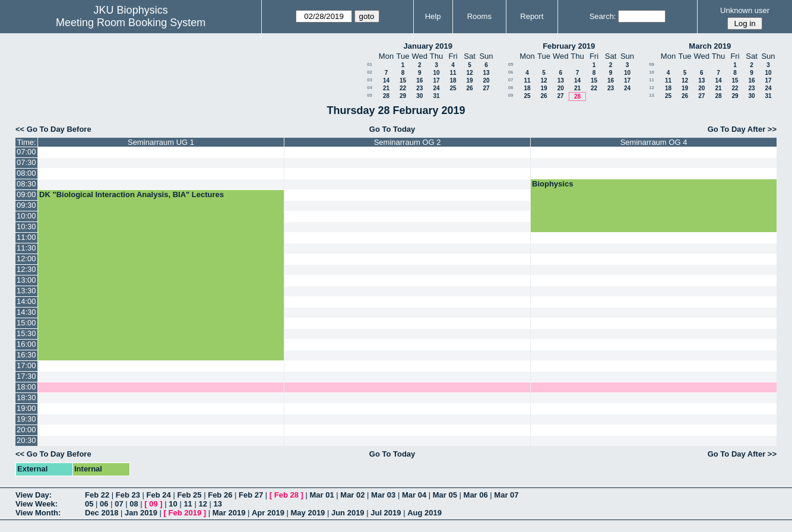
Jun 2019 (348, 513)
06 (511, 72)
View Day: (34, 495)
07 (511, 80)
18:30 (26, 398)
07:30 (26, 162)
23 (419, 88)
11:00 (26, 237)
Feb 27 (251, 495)
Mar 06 (476, 495)
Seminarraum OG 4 (654, 142)
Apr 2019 (268, 513)
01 (370, 64)
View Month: (38, 513)
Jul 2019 (386, 513)
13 (486, 73)
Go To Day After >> (742, 129)
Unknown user (745, 10)
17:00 (26, 365)
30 (419, 96)
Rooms (479, 16)
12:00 (26, 259)
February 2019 (569, 46)
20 (486, 80)
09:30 (26, 205)
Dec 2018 (102, 513)
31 (436, 96)
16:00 (26, 344)
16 (419, 80)
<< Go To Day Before (53, 129)
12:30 (26, 269)
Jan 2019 (141, 513)
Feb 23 (128, 495)
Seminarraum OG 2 (408, 142)
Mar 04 (414, 495)
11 (453, 73)
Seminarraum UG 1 (161, 142)
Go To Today (392, 129)
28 (386, 96)
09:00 (26, 194)
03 (370, 80)
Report (532, 16)
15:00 (26, 323)
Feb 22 (97, 495)
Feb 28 (286, 495)
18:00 (26, 387)
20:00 (26, 430)
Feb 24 (159, 495)
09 (511, 95)
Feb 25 (189, 495)
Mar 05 (445, 495)
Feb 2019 (185, 513)
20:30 (26, 440)
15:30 (26, 333)
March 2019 (710, 46)
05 (370, 95)
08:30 (26, 184)
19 (469, 80)
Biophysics (552, 184)
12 (469, 73)
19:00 (26, 408)
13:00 (26, 280)
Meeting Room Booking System (131, 23)
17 (436, 80)
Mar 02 (352, 495)
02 (370, 72)
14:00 (26, 301)
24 (436, 88)
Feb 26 (220, 495)
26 (469, 88)
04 (370, 88)
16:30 (26, 355)
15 (403, 80)
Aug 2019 (424, 513)
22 (403, 88)
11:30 (26, 248)
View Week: (37, 504)
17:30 (26, 376)
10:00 (26, 216)
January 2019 (428, 46)
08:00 (26, 173)
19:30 (26, 419)
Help (433, 16)
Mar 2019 (229, 513)
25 (453, 88)
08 (511, 88)
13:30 (26, 291)
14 (386, 80)
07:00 (26, 152)
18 (453, 80)
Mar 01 (321, 495)
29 (403, 96)
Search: (603, 16)
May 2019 (308, 513)
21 (386, 88)
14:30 (26, 312)
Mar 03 (383, 495)
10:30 (26, 227)
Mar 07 (506, 495)
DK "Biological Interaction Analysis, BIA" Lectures (132, 194)
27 (486, 88)
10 (436, 73)
